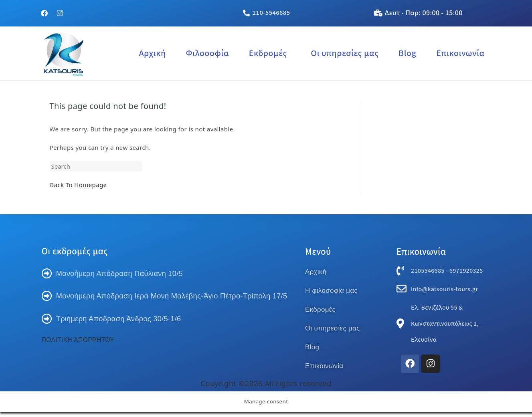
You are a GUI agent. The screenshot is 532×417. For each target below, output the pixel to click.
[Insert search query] (96, 166)
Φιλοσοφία (207, 53)
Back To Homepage (79, 185)
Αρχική (152, 53)
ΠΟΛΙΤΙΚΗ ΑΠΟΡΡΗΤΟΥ (79, 371)
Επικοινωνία (460, 53)
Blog (408, 53)
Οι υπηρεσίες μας (345, 53)
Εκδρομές (268, 53)
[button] (270, 53)
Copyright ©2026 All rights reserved (266, 388)
